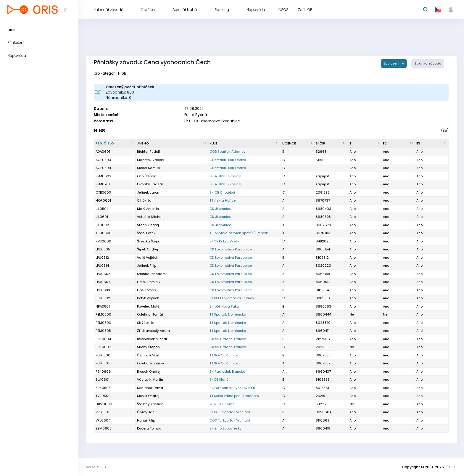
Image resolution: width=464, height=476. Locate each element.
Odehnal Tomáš (150, 314)
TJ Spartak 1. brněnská (228, 314)
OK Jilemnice (220, 209)
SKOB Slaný (219, 379)
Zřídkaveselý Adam (153, 331)
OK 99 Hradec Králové (228, 339)
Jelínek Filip (147, 266)
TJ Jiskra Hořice (223, 200)
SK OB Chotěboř (222, 192)
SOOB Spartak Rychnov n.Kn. (233, 388)
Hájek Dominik (149, 282)
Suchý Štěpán (148, 347)
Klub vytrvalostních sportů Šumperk (239, 233)
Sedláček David (150, 388)
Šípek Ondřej (148, 249)
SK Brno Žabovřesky (225, 428)
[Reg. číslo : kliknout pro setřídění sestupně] (115, 144)
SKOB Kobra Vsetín (225, 241)
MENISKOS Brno (222, 404)
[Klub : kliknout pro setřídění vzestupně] (244, 144)
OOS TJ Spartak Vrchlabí (230, 412)
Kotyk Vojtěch (148, 298)
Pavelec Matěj (149, 306)
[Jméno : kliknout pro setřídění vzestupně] (172, 144)
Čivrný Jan (146, 412)
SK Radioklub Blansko (227, 372)
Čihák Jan (145, 200)
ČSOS (452, 467)
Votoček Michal (150, 217)
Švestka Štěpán (150, 241)
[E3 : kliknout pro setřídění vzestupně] (432, 144)
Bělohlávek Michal (152, 339)
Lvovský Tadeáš (150, 184)
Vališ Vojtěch (148, 258)
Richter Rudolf (149, 152)
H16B (99, 131)
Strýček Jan (147, 323)
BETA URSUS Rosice (225, 176)
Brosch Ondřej (149, 372)
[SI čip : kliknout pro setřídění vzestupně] (331, 144)
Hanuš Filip (146, 420)
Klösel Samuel (149, 168)
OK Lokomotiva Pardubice (231, 249)
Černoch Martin (150, 355)
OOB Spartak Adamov (227, 152)
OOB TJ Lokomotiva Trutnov (232, 298)
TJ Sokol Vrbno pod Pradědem (234, 396)
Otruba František (151, 363)
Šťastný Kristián (150, 404)
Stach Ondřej (148, 225)
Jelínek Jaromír (150, 192)
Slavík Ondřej (148, 396)
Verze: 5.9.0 (96, 467)
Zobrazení (392, 63)
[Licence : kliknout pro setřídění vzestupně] (298, 144)
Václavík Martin (150, 379)
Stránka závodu (428, 63)
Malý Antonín (148, 209)
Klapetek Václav (150, 160)
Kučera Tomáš (149, 428)
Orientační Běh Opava (228, 160)
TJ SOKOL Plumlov (224, 355)
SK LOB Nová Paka (224, 306)
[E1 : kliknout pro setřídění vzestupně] (365, 144)
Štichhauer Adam (151, 274)
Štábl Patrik (146, 233)
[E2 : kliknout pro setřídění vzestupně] (398, 144)
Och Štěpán (147, 176)
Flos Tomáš (146, 290)
